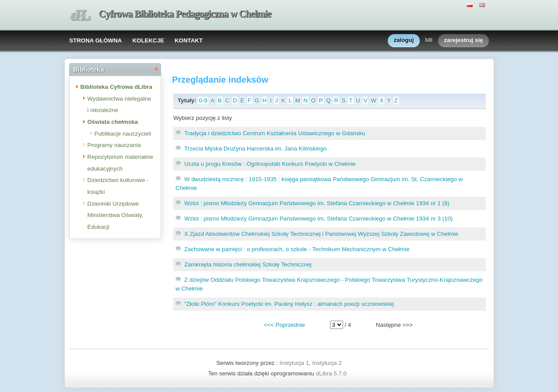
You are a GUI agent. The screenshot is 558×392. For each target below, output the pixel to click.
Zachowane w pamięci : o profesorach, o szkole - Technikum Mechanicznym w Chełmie (297, 249)
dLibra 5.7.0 (332, 373)
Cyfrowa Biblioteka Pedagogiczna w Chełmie (185, 14)
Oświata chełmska (113, 122)
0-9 (203, 100)
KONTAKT (189, 40)
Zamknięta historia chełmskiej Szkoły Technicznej (248, 264)
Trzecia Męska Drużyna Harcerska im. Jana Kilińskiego (255, 149)
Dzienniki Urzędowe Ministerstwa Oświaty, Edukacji (116, 215)
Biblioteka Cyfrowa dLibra (116, 87)
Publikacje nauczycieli (123, 134)
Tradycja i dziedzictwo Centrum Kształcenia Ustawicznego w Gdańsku (275, 133)
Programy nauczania (114, 145)
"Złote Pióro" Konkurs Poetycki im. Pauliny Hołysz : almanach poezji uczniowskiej (289, 304)
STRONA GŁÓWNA (95, 40)
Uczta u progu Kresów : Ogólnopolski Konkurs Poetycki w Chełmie (270, 164)
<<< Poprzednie (284, 325)
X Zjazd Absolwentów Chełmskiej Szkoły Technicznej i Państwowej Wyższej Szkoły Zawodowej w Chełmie (321, 234)
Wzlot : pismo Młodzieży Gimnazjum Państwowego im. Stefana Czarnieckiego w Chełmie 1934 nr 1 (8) (317, 203)
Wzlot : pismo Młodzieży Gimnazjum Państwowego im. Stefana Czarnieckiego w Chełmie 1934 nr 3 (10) (318, 219)
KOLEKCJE (148, 40)
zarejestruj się (464, 40)
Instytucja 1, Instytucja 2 (311, 363)
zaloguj (404, 40)
